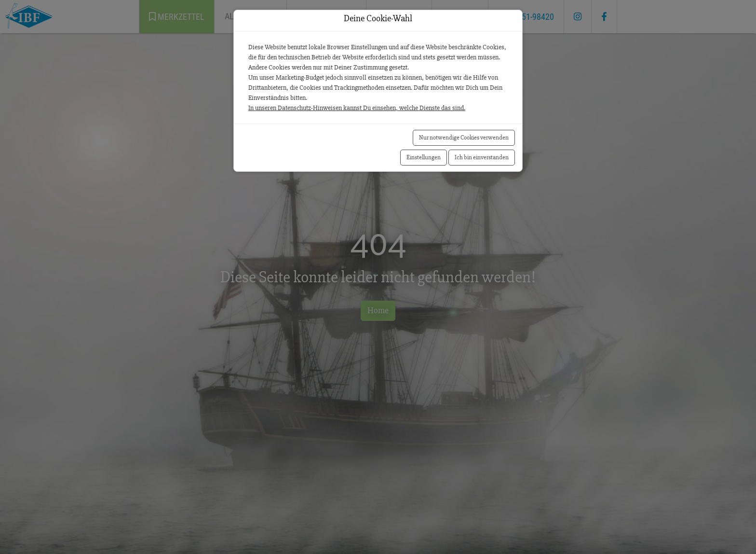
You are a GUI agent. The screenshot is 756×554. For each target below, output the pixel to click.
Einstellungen (424, 157)
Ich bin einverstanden (482, 157)
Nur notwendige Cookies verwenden (464, 138)
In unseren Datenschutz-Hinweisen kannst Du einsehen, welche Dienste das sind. (357, 108)
